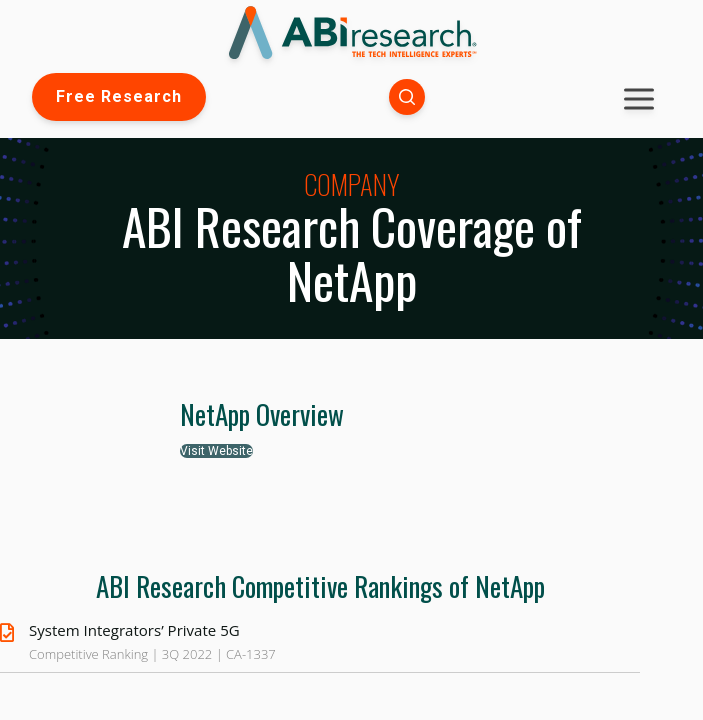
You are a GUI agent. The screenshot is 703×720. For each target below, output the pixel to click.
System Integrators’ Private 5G (134, 630)
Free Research (119, 96)
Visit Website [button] (216, 451)
